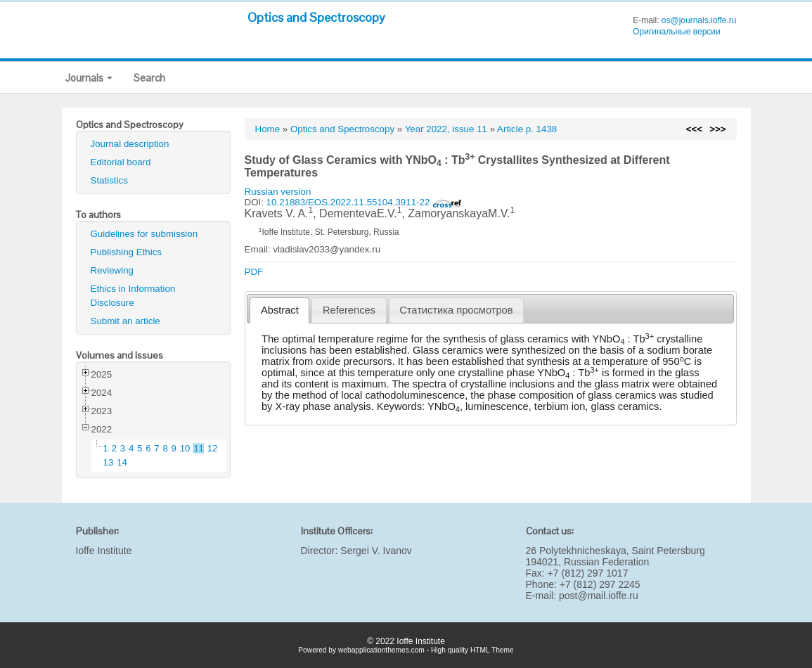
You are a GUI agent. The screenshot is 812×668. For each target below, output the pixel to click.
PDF (254, 272)
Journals (89, 78)
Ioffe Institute (104, 551)
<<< (694, 129)
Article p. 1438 (527, 129)
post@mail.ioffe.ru (599, 596)
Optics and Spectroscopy (316, 17)
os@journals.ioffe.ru (699, 20)
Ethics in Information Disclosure (133, 296)
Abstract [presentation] (280, 310)
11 (199, 448)
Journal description (130, 144)
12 (213, 448)
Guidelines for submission (144, 234)
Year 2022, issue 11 (446, 129)
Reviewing (112, 270)
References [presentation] (349, 310)
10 (185, 448)
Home (268, 129)
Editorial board (121, 162)
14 (122, 462)
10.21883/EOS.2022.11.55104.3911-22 (364, 202)
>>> (717, 129)
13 (109, 462)
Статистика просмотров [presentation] (456, 310)
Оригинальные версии (677, 32)
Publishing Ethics (127, 252)
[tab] (279, 310)
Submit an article (125, 321)
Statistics (109, 180)
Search (149, 78)
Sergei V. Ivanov (376, 551)
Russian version (278, 192)
